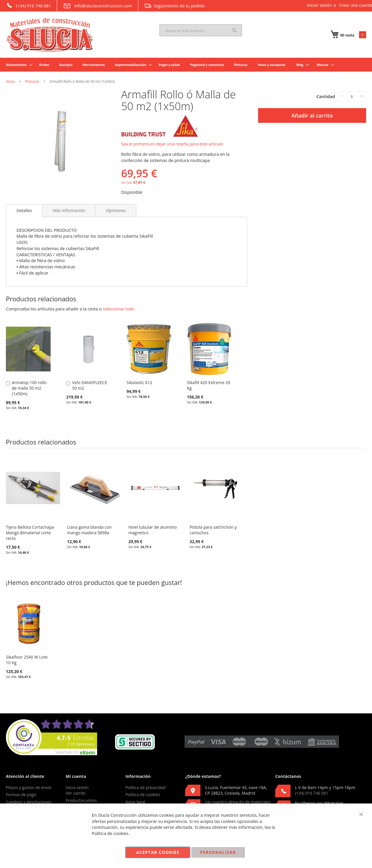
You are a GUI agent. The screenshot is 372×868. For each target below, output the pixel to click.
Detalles (24, 210)
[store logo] (50, 35)
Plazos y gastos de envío (29, 787)
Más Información (69, 210)
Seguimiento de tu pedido (175, 6)
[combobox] (201, 30)
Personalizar (218, 852)
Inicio (10, 81)
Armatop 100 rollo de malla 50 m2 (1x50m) (29, 388)
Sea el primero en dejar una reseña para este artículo (172, 144)
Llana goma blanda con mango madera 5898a (89, 530)
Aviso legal (135, 802)
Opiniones (116, 210)
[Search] (235, 30)
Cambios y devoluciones (29, 802)
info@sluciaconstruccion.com (98, 6)
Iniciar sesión (319, 5)
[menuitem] (17, 65)
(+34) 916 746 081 (28, 5)
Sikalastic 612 (139, 382)
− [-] (342, 96)
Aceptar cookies (158, 852)
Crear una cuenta (355, 5)
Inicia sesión (77, 787)
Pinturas (32, 81)
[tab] (24, 211)
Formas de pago (21, 795)
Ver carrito (75, 793)
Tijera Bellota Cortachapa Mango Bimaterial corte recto (30, 533)
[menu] (186, 65)
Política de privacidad (145, 787)
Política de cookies (143, 795)
